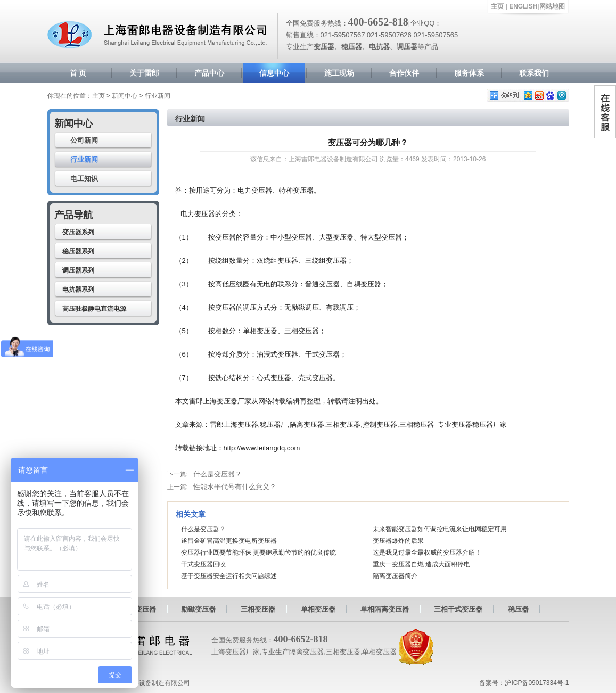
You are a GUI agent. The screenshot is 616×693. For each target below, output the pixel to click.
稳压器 (518, 609)
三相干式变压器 (458, 609)
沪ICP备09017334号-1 (537, 683)
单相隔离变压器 (385, 609)
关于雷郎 (144, 73)
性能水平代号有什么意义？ (235, 487)
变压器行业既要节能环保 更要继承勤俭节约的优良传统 (258, 552)
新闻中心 (125, 96)
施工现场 (339, 73)
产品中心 (209, 73)
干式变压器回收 (203, 564)
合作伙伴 (404, 73)
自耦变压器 (139, 609)
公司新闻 (84, 140)
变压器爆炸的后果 (398, 541)
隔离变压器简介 (395, 576)
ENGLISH (523, 6)
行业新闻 (84, 159)
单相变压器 (318, 609)
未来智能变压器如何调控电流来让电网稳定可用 (440, 529)
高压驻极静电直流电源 (94, 309)
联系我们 (534, 73)
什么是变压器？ (217, 474)
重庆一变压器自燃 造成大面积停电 (421, 564)
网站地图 (552, 6)
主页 (497, 6)
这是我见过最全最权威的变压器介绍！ (427, 552)
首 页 (78, 73)
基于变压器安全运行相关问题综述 (229, 576)
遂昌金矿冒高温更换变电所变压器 (229, 541)
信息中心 (274, 73)
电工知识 (84, 179)
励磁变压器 (198, 609)
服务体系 (469, 73)
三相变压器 (258, 609)
